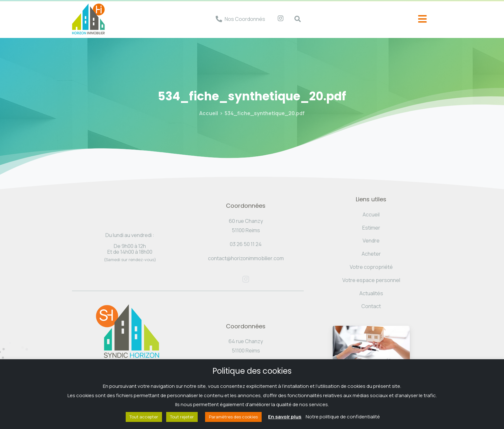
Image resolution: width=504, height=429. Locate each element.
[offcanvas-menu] (422, 19)
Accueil (209, 113)
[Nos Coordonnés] (219, 19)
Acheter (371, 254)
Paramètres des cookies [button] (233, 417)
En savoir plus (285, 417)
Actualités (371, 293)
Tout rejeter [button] (182, 417)
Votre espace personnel (371, 280)
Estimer (371, 228)
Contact (371, 306)
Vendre (371, 241)
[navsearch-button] (294, 19)
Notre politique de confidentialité (343, 417)
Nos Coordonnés (245, 19)
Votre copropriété (371, 267)
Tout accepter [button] (144, 417)
